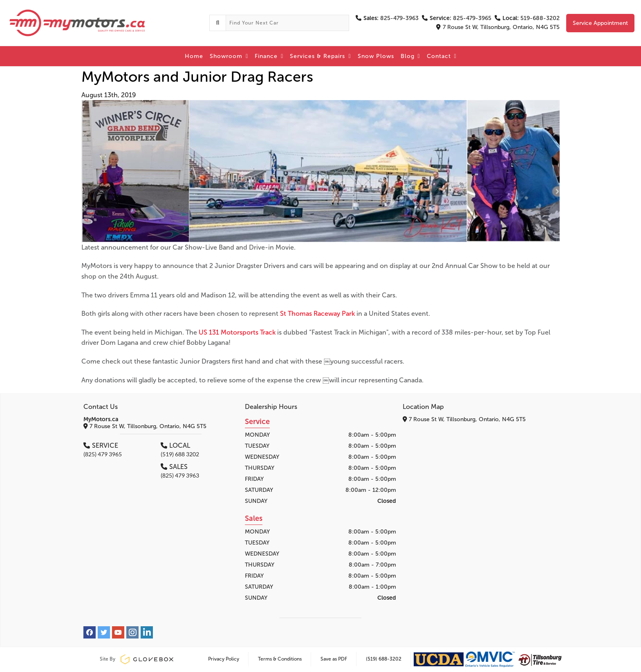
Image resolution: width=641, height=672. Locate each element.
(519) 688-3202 (384, 659)
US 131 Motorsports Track (237, 332)
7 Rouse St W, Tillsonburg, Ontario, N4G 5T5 (498, 27)
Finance (269, 56)
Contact (442, 56)
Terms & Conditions (280, 659)
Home (194, 56)
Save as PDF (334, 659)
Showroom (229, 56)
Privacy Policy (224, 659)
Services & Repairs (320, 56)
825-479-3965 (457, 18)
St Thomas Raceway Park (317, 314)
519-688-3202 (527, 18)
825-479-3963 (387, 18)
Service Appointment (600, 23)
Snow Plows (376, 56)
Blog (410, 56)
